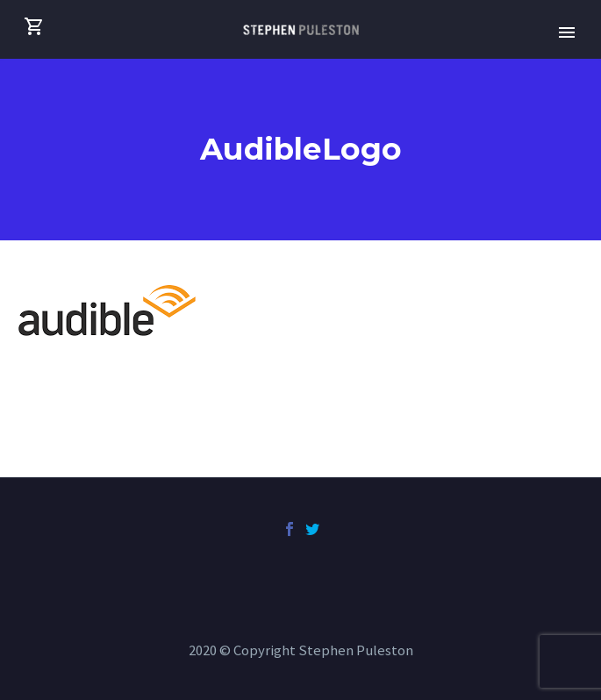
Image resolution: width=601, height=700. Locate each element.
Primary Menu (567, 32)
